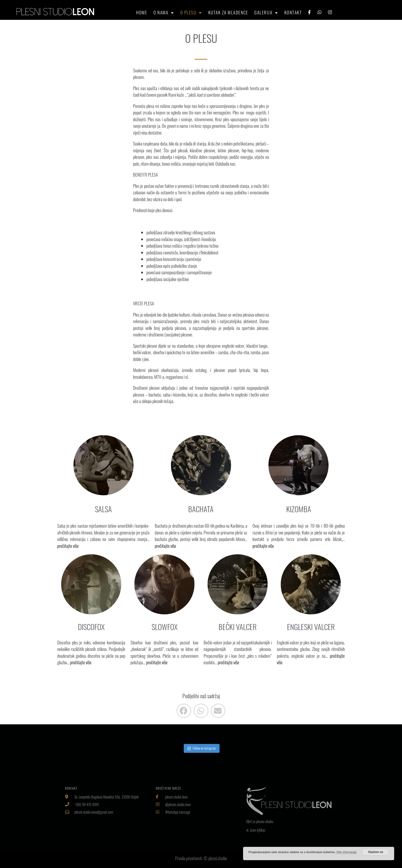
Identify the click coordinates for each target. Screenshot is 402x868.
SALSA (103, 509)
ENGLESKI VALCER (311, 627)
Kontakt (293, 12)
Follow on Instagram (202, 748)
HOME (142, 12)
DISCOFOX (91, 627)
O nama (164, 13)
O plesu (191, 13)
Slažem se (376, 852)
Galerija (266, 13)
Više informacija (346, 852)
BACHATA (201, 509)
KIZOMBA (299, 509)
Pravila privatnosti (189, 858)
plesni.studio (218, 858)
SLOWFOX (165, 627)
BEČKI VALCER (238, 627)
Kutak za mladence (228, 12)
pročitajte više (68, 546)
